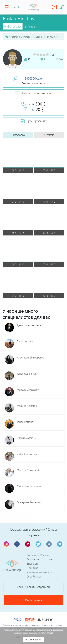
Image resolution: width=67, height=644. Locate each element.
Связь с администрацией (33, 587)
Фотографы (26, 37)
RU (20, 7)
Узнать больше (46, 633)
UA (14, 7)
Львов (38, 37)
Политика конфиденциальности (39, 570)
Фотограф (14, 26)
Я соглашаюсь (33, 640)
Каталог (14, 37)
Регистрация (34, 600)
